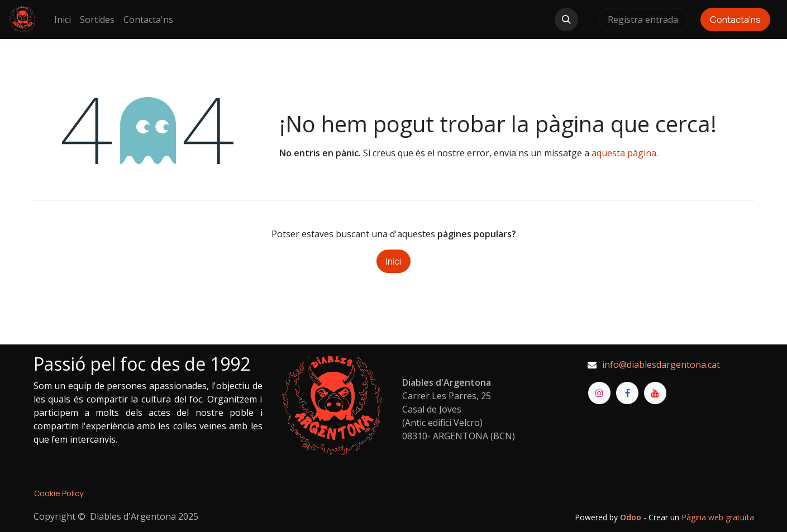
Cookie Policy (59, 493)
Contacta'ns (735, 20)
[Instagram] (599, 393)
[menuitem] (63, 20)
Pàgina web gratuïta (718, 517)
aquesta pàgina (624, 153)
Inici (393, 261)
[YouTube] (655, 393)
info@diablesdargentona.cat (661, 365)
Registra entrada (643, 20)
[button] (566, 20)
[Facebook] (627, 393)
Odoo (632, 517)
